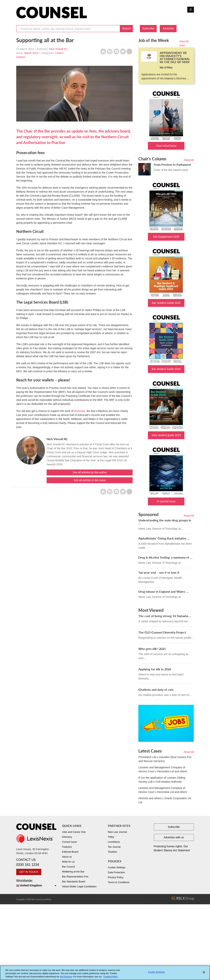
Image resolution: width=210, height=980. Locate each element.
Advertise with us (174, 837)
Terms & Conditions (119, 882)
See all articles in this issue (90, 480)
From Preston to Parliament (172, 164)
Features (67, 847)
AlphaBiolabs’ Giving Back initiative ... (164, 538)
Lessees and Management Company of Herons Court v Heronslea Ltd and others (163, 769)
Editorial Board (70, 852)
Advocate (79, 411)
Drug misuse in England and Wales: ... (163, 591)
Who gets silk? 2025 (152, 649)
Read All (189, 160)
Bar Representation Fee (75, 877)
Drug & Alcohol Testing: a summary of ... (165, 557)
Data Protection (117, 872)
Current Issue (70, 842)
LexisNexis (114, 842)
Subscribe (148, 28)
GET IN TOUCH (29, 872)
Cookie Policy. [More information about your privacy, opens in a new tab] (111, 977)
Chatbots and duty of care (156, 689)
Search (126, 28)
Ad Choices (66, 977)
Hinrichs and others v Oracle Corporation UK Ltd (165, 800)
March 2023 (31, 53)
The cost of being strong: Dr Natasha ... (165, 616)
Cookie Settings (117, 867)
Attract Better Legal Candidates (79, 886)
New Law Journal (118, 832)
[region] (105, 973)
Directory (67, 837)
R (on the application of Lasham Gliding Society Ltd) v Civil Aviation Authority (162, 780)
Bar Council (69, 867)
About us (67, 857)
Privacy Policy (116, 877)
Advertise (168, 28)
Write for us (68, 862)
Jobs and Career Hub (74, 832)
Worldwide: (36, 883)
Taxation (113, 852)
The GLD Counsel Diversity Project (162, 632)
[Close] (204, 972)
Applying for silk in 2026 (155, 669)
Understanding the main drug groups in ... (165, 522)
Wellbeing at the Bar (73, 872)
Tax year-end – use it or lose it (159, 572)
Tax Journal (114, 847)
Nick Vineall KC (58, 49)
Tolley (111, 837)
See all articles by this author (90, 472)
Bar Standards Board (74, 882)
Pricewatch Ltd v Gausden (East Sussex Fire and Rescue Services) (165, 759)
